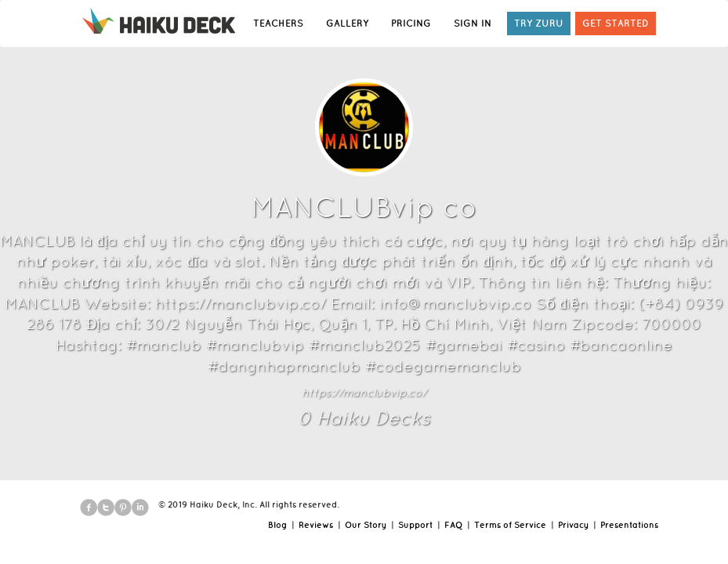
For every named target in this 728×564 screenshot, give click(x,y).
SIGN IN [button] (473, 23)
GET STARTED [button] (616, 23)
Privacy (573, 525)
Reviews (316, 525)
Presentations (629, 525)
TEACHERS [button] (278, 23)
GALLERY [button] (347, 23)
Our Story (366, 525)
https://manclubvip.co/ (364, 392)
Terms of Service (510, 525)
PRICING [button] (411, 23)
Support (415, 525)
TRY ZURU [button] (539, 23)
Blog (277, 525)
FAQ (453, 525)
